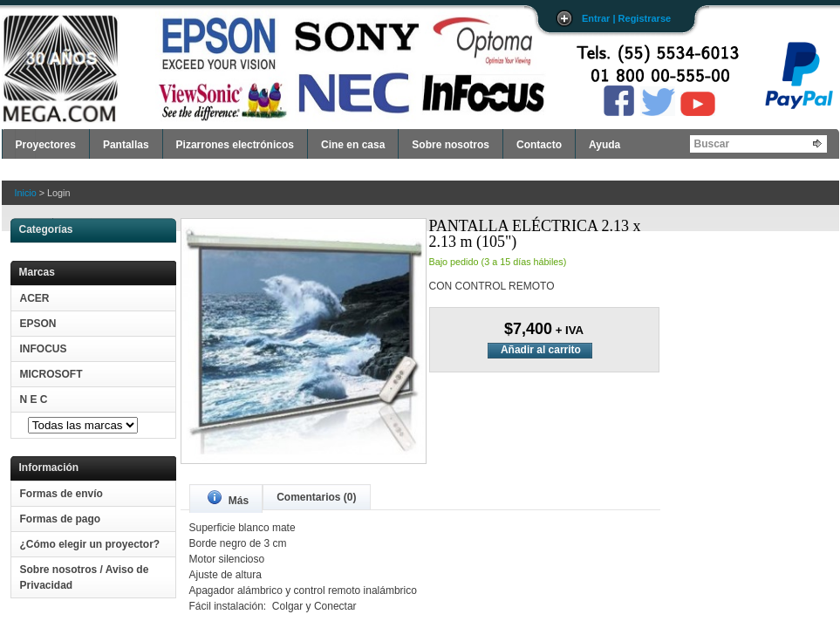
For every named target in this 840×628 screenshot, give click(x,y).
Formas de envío (61, 494)
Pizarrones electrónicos (235, 145)
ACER (35, 298)
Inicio (26, 193)
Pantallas (126, 145)
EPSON (38, 324)
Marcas (37, 272)
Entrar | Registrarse (626, 18)
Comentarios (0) (316, 497)
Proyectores (46, 145)
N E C (34, 399)
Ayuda (604, 145)
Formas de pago (61, 519)
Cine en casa (353, 145)
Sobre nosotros (451, 145)
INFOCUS (44, 349)
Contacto (539, 145)
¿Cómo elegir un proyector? (90, 544)
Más (229, 498)
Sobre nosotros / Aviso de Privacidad (85, 577)
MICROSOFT (51, 374)
